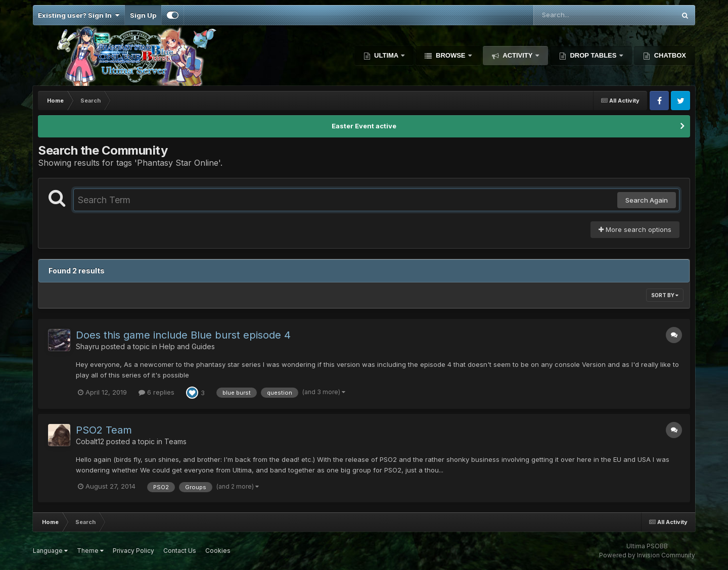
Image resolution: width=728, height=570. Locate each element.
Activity (518, 55)
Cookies (218, 551)
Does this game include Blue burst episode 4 (183, 335)
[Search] (577, 15)
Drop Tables (593, 55)
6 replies (156, 392)
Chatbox (669, 55)
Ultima (386, 55)
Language (50, 551)
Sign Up (143, 15)
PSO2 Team (104, 430)
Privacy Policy (133, 551)
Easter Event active (364, 126)
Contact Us (180, 551)
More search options (635, 229)
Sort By (665, 295)
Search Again (647, 200)
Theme (90, 551)
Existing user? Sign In (79, 15)
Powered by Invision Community (647, 555)
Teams (175, 441)
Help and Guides (187, 346)
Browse (450, 55)
